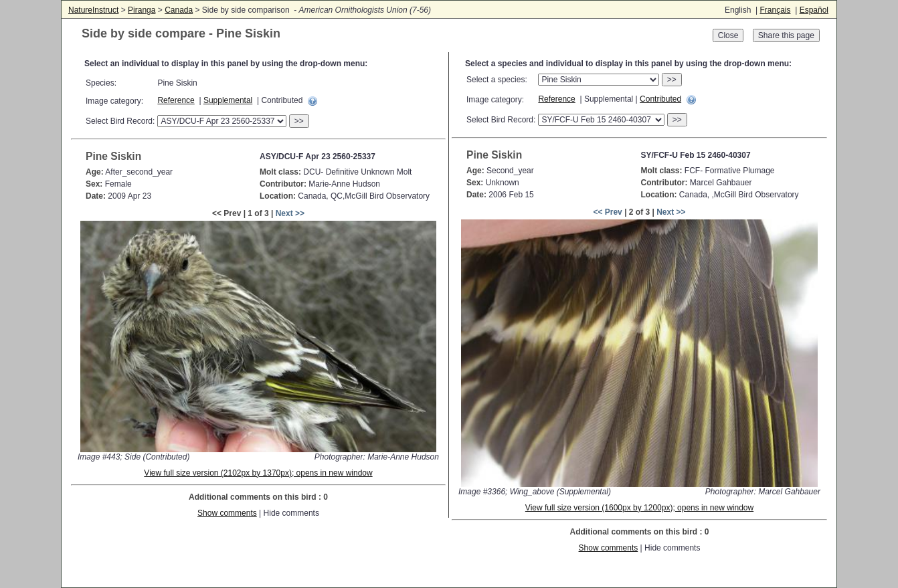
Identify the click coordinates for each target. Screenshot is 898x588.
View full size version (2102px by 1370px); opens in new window (258, 473)
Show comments (227, 513)
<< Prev (607, 212)
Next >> (290, 213)
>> (299, 121)
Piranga (142, 10)
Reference (176, 100)
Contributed (660, 99)
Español (814, 10)
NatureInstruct (93, 10)
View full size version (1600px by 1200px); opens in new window (639, 508)
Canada (179, 10)
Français (775, 10)
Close (728, 35)
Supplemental (228, 100)
